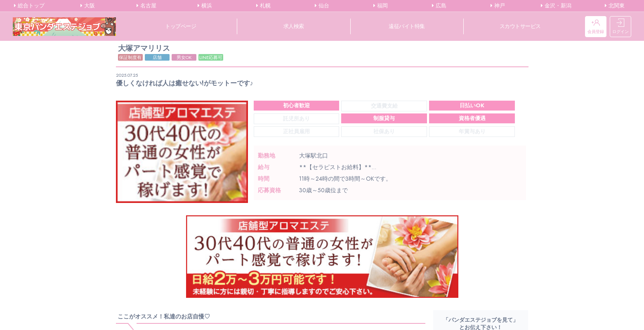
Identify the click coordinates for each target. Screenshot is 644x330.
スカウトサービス (520, 26)
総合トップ (29, 6)
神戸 (498, 6)
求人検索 (294, 26)
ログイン (620, 27)
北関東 (615, 6)
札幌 (263, 6)
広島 (439, 6)
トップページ (180, 26)
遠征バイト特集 (407, 26)
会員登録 (596, 27)
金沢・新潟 (556, 6)
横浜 (205, 6)
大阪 (88, 6)
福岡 (381, 6)
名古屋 (146, 6)
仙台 (322, 6)
